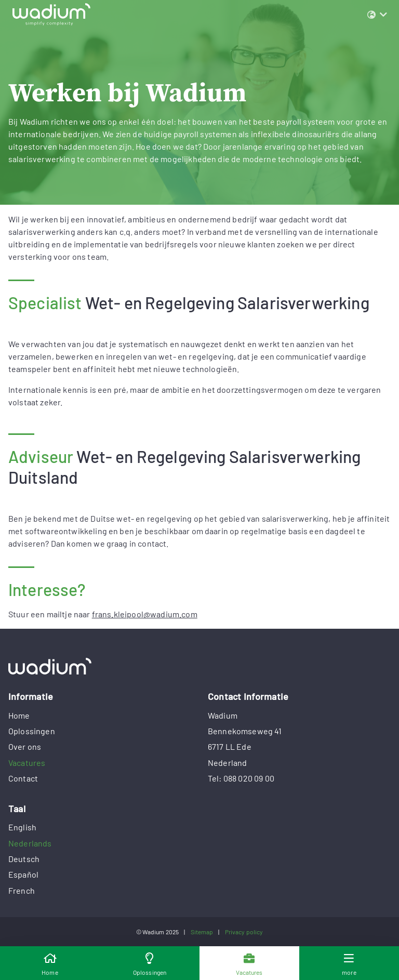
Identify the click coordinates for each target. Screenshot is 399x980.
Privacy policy (244, 932)
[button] (377, 15)
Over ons (25, 746)
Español (23, 874)
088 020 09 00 (249, 778)
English (22, 827)
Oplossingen (32, 731)
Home (19, 715)
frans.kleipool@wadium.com (145, 614)
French (22, 890)
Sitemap (202, 932)
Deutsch (24, 859)
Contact (23, 778)
